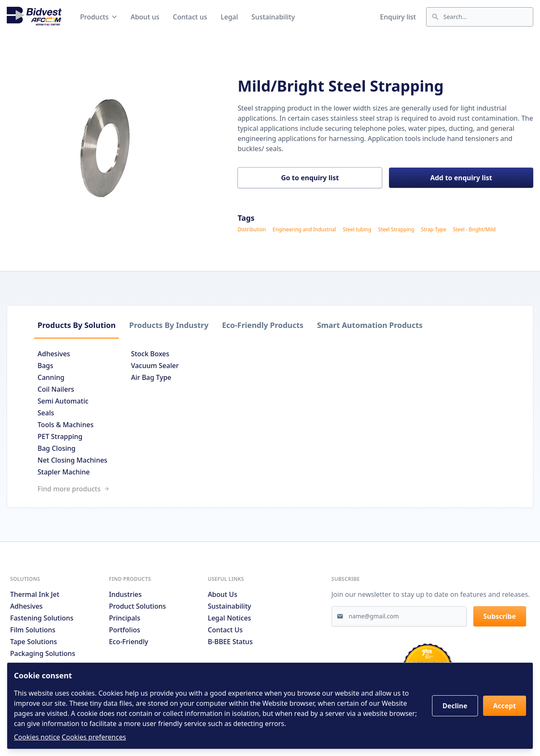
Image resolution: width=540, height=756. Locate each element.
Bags (45, 366)
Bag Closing (57, 448)
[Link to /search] (270, 489)
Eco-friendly (128, 642)
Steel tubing (357, 230)
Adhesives (54, 354)
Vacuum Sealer (155, 366)
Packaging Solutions (43, 653)
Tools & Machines (66, 425)
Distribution (252, 230)
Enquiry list (398, 17)
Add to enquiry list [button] (461, 178)
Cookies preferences (94, 737)
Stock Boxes (150, 354)
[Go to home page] (34, 17)
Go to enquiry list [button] (310, 178)
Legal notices (229, 618)
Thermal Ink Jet (35, 594)
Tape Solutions (34, 642)
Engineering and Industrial (304, 230)
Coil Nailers (56, 389)
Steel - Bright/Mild (474, 230)
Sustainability (273, 17)
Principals (124, 618)
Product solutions (137, 606)
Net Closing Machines (72, 460)
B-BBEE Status (230, 642)
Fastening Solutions (42, 618)
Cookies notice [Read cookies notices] (37, 737)
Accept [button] (505, 706)
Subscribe (500, 616)
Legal (229, 17)
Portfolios (124, 630)
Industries (125, 594)
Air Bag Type (151, 377)
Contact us (190, 17)
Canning (51, 377)
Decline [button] (455, 706)
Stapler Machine (64, 472)
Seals (46, 413)
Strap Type (434, 230)
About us (145, 17)
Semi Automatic (63, 401)
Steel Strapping (396, 230)
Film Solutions (33, 630)
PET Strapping (60, 436)
